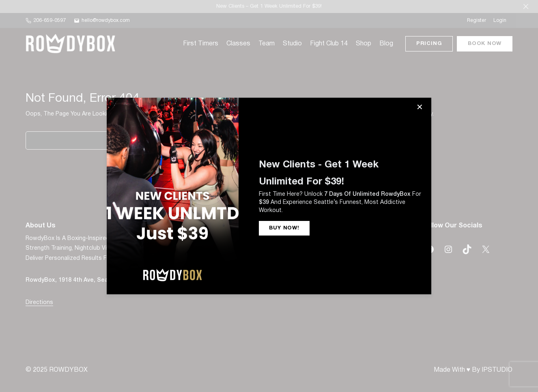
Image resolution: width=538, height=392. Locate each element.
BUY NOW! (284, 228)
